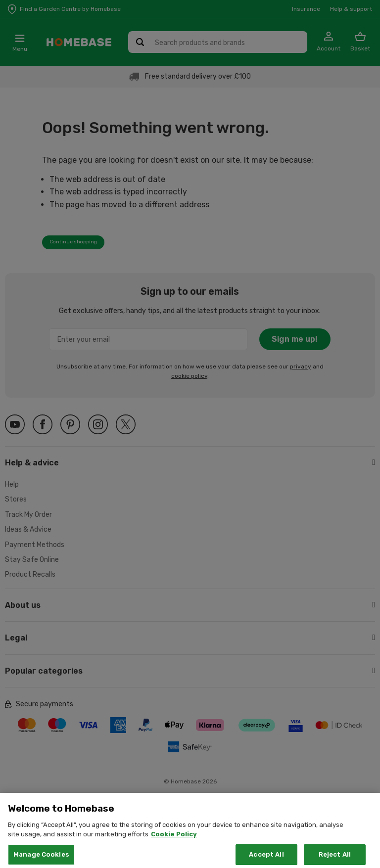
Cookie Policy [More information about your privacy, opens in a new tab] (174, 842)
